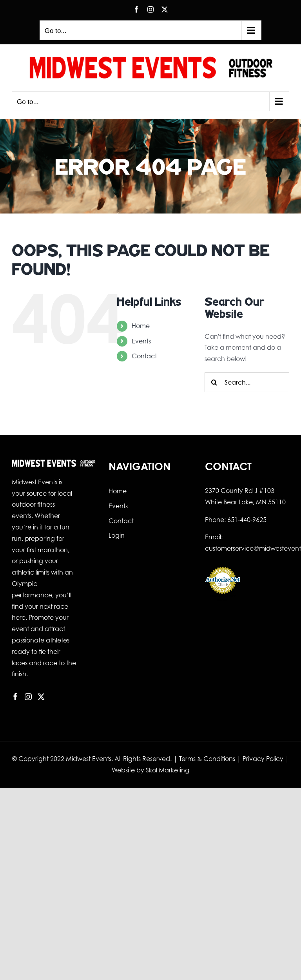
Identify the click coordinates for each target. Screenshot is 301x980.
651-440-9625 (247, 520)
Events (141, 341)
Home (141, 326)
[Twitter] (41, 697)
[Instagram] (28, 697)
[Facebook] (15, 697)
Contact (144, 356)
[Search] (214, 382)
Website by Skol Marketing (150, 770)
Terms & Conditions (207, 759)
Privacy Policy (263, 759)
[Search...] (247, 382)
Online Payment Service (223, 598)
